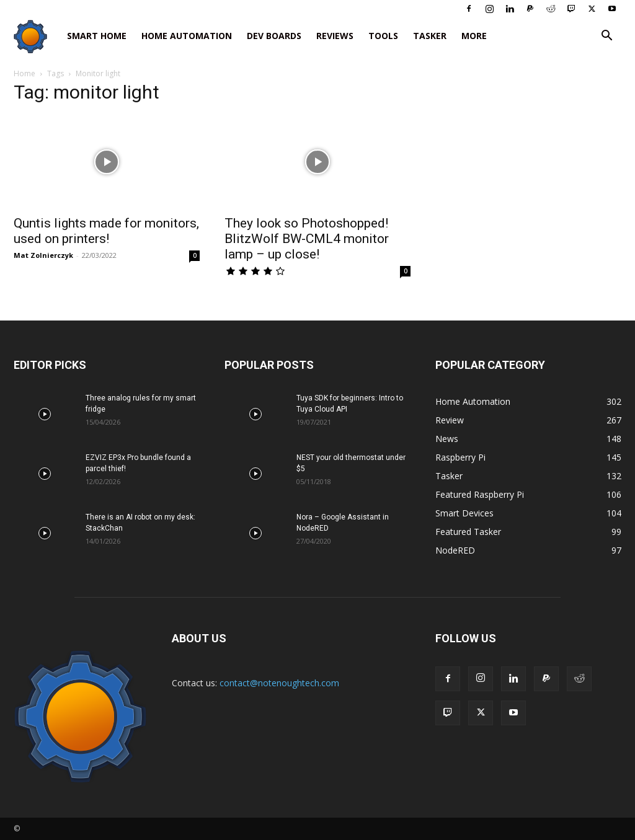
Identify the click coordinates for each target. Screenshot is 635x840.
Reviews (335, 36)
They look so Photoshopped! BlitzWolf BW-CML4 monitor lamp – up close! (307, 239)
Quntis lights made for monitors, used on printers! (106, 231)
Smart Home (97, 36)
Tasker (430, 36)
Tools (383, 36)
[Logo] (37, 36)
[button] (606, 37)
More (474, 36)
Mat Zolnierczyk (43, 255)
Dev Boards (274, 36)
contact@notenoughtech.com (279, 683)
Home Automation (187, 36)
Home (24, 73)
